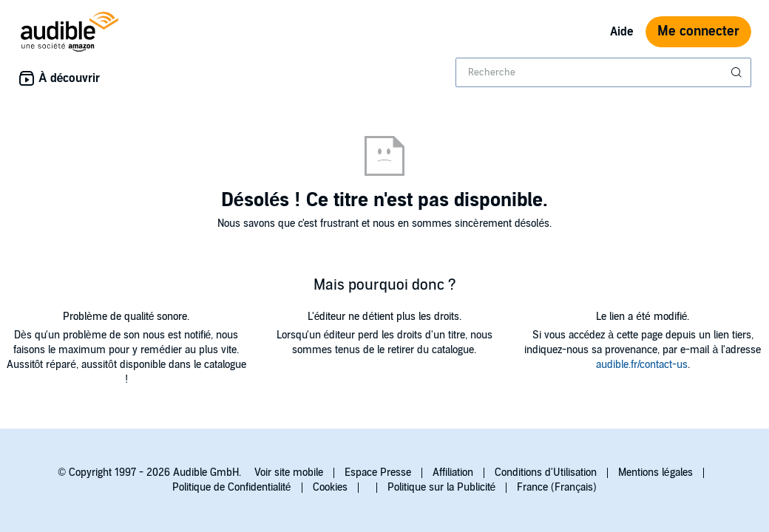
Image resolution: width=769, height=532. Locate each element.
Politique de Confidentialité (232, 487)
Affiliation (453, 473)
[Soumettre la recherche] (738, 72)
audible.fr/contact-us (642, 365)
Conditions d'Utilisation (546, 473)
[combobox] (603, 72)
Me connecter (698, 31)
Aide (622, 32)
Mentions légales (655, 473)
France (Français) (557, 487)
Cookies (330, 487)
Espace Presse (378, 473)
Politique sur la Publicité (442, 487)
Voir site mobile (289, 473)
